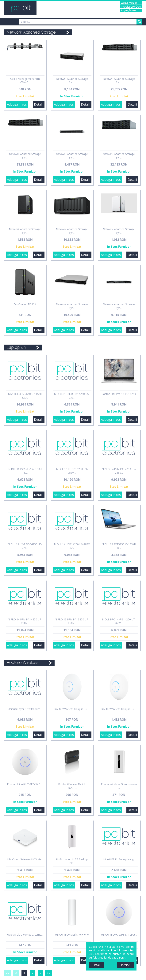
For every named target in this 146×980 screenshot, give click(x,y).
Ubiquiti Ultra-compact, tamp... (25, 935)
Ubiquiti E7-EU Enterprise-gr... (119, 859)
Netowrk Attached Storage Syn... (72, 80)
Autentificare (128, 11)
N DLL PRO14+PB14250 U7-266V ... (119, 621)
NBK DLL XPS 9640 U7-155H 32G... (25, 396)
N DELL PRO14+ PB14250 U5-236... (72, 396)
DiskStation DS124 (25, 304)
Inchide (125, 965)
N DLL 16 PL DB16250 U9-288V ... (72, 471)
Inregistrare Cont (131, 7)
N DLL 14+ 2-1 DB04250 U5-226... (25, 546)
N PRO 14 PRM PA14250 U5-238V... (119, 471)
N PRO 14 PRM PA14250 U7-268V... (25, 621)
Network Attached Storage (31, 32)
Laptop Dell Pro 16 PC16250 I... (119, 396)
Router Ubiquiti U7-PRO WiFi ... (25, 784)
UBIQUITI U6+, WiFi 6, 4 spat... (119, 935)
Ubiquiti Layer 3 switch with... (25, 709)
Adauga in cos (17, 104)
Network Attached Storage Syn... (119, 156)
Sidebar (3, 493)
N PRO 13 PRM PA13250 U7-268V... (72, 621)
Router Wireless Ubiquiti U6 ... (72, 709)
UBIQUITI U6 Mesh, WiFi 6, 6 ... (72, 936)
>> (49, 973)
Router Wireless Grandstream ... (119, 786)
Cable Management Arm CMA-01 (25, 80)
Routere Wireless (23, 663)
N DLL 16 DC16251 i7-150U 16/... (25, 471)
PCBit (20, 8)
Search (139, 22)
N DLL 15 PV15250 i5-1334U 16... (119, 546)
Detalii (39, 104)
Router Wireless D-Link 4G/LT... (72, 786)
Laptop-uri (16, 348)
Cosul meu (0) (129, 3)
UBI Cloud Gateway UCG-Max (25, 859)
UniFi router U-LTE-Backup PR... (72, 861)
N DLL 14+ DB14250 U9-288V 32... (72, 546)
